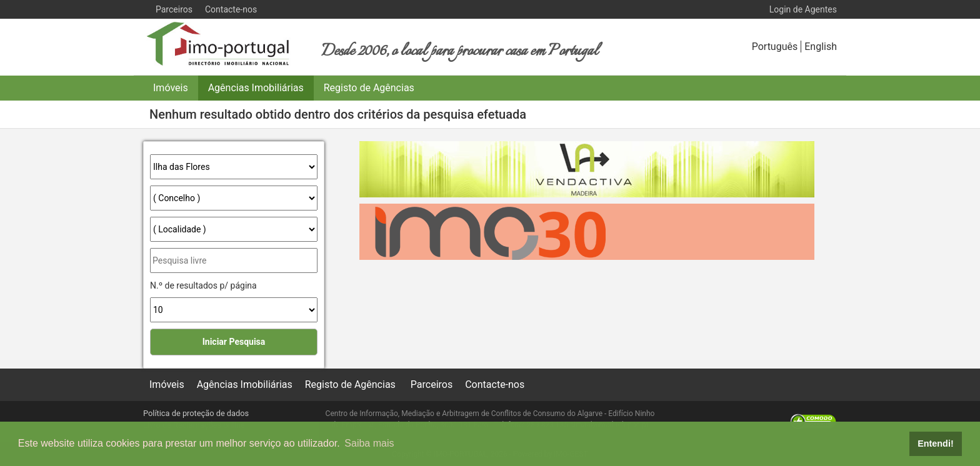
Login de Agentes (803, 9)
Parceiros (174, 9)
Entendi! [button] (936, 444)
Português (775, 47)
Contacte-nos (231, 9)
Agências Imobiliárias (256, 88)
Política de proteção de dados (196, 413)
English (821, 47)
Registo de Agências (369, 88)
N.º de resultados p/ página (203, 285)
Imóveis (171, 88)
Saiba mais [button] (369, 443)
